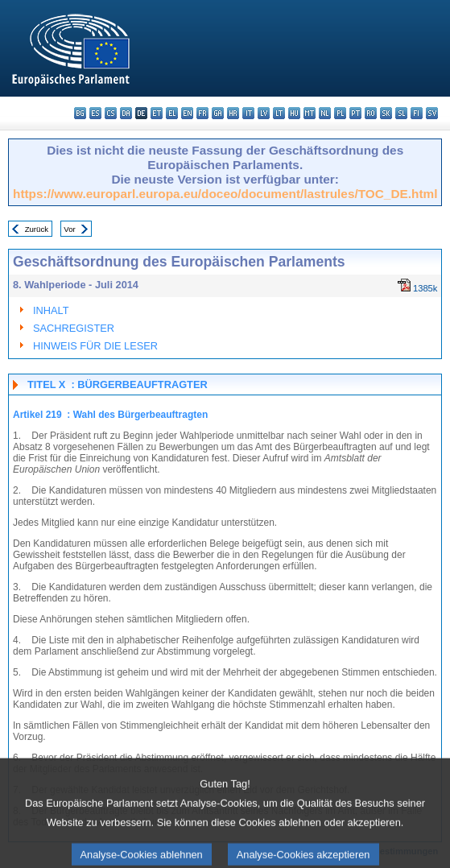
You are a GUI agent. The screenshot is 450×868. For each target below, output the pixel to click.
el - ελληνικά (172, 113)
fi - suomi (417, 113)
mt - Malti (310, 113)
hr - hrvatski (233, 113)
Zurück (37, 229)
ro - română (371, 113)
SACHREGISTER (74, 328)
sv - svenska (432, 113)
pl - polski (340, 113)
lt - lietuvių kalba (279, 113)
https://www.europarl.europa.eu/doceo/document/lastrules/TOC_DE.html (225, 194)
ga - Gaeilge (218, 113)
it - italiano (248, 113)
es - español (95, 113)
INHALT (51, 310)
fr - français (202, 113)
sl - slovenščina (401, 113)
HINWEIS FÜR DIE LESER (95, 346)
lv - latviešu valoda (264, 113)
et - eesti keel (157, 113)
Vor (69, 229)
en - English (187, 113)
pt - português (355, 113)
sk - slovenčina (386, 113)
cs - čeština (111, 113)
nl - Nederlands (325, 113)
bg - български (80, 113)
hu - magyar (294, 113)
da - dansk (126, 113)
